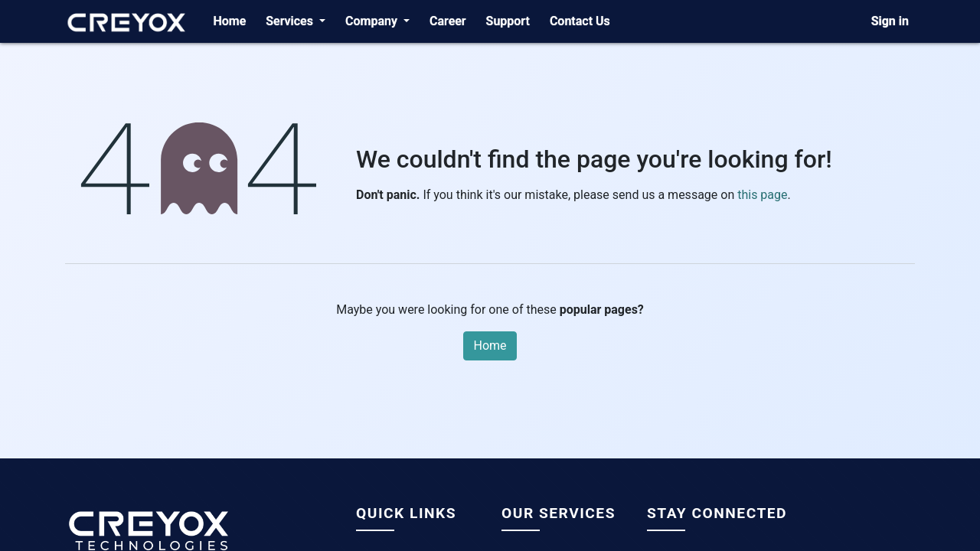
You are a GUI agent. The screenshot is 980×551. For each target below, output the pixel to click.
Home (490, 346)
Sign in (890, 21)
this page (762, 195)
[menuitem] (229, 21)
